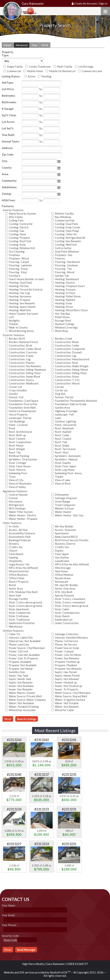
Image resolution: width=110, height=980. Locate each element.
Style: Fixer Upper (66, 466)
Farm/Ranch (16, 554)
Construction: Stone (67, 376)
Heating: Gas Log (19, 293)
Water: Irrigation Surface (70, 700)
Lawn (58, 418)
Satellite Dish (17, 672)
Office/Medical (64, 575)
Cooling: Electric (19, 227)
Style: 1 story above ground (25, 602)
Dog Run (60, 394)
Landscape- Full (64, 414)
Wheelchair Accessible (22, 710)
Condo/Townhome (40, 66)
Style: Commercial (19, 613)
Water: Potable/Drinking (24, 707)
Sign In (103, 3)
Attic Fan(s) (16, 217)
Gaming (13, 557)
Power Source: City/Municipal (27, 648)
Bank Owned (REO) (66, 537)
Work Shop (61, 331)
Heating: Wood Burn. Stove (71, 310)
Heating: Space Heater (22, 307)
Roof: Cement (17, 439)
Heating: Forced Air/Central (26, 289)
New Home (61, 571)
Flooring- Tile (63, 269)
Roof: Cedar (62, 435)
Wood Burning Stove (21, 331)
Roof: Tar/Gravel (65, 449)
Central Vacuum (18, 495)
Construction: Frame (21, 356)
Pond (12, 428)
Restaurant (62, 582)
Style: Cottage (17, 463)
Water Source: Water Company (27, 700)
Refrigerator (16, 505)
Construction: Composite (70, 349)
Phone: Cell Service (66, 641)
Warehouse (16, 626)
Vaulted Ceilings (65, 324)
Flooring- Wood (65, 272)
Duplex (59, 551)
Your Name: (9, 905)
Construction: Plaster (22, 363)
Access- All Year (18, 530)
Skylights (14, 320)
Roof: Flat (61, 442)
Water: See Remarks (67, 707)
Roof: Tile (15, 452)
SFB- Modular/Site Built (23, 592)
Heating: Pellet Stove (68, 296)
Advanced (22, 45)
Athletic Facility (64, 213)
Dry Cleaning (17, 251)
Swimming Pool (18, 473)
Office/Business (18, 575)
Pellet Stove (62, 317)
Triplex (59, 477)
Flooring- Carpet (19, 262)
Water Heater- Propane (23, 519)
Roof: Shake (62, 445)
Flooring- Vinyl (18, 272)
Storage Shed (63, 320)
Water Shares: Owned (22, 693)
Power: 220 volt (18, 651)
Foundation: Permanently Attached (76, 401)
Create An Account (85, 3)
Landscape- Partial (20, 418)
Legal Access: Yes (19, 564)
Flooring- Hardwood (67, 262)
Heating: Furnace (65, 289)
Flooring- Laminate (20, 265)
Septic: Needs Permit (67, 675)
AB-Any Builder (64, 526)
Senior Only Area (65, 588)
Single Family (15, 66)
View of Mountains (20, 483)
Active (32, 76)
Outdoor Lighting (65, 421)
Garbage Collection (67, 634)
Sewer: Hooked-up (66, 682)
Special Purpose (64, 595)
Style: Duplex (63, 463)
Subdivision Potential (22, 623)
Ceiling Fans (16, 220)
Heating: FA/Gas (19, 286)
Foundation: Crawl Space (24, 401)
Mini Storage (63, 568)
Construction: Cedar (67, 345)
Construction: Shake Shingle (72, 366)
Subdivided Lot (64, 620)
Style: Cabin (62, 609)
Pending (46, 76)
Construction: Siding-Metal (71, 370)
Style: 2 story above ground (25, 606)
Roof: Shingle (17, 449)
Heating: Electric (65, 283)
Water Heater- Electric (22, 515)
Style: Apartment (19, 609)
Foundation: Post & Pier (23, 404)
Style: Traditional (19, 620)
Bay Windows (63, 217)
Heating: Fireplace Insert (70, 286)
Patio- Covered (18, 425)
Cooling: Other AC (66, 234)
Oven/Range (63, 501)
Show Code (10, 940)
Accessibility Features (22, 533)
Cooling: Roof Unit (20, 241)
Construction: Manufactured (72, 359)
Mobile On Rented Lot (62, 71)
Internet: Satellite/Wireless (71, 638)
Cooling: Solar (17, 245)
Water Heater (63, 512)
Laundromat (62, 561)
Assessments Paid (19, 537)
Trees (12, 477)
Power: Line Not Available (24, 655)
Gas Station (62, 557)
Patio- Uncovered (65, 425)
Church (13, 551)
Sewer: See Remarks (21, 689)
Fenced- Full (16, 397)
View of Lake (63, 480)
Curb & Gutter (63, 248)
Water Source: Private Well (25, 696)
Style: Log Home (65, 470)
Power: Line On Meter (68, 655)
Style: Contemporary (67, 613)
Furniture (14, 276)
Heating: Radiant (65, 300)
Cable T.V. (14, 634)
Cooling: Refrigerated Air (70, 238)
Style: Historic (17, 470)
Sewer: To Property (66, 689)
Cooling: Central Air (21, 224)
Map (34, 45)
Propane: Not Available (23, 665)
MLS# (45, 45)
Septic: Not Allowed (67, 679)
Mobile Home (35, 71)
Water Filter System (21, 512)
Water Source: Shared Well (71, 696)
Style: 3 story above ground (71, 606)
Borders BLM (17, 338)
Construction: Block (67, 342)
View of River (63, 483)
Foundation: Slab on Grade (71, 404)
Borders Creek (64, 338)
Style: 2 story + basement (70, 602)
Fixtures (60, 258)
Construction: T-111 (67, 380)
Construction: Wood (67, 383)
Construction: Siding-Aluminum (27, 370)
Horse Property (18, 414)
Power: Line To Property (23, 658)
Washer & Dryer (64, 508)
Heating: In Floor (65, 293)
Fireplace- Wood (19, 258)
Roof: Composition (20, 442)
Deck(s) (13, 394)
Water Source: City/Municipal (73, 693)
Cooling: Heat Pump (67, 231)
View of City (16, 480)
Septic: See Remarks (21, 682)
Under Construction (67, 623)
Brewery (14, 544)
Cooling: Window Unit (22, 248)
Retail (12, 585)
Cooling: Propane (19, 238)
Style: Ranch (62, 616)
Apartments (62, 533)
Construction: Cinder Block (25, 349)
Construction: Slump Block (24, 376)
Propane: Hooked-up (67, 662)
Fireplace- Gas (64, 255)
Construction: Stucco (21, 380)
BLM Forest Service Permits (72, 540)
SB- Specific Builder (66, 585)
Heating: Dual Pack (20, 283)
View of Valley (17, 487)
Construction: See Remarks (25, 366)
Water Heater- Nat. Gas (69, 515)
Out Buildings (17, 421)
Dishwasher (62, 495)
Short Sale (15, 595)
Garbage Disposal (66, 498)
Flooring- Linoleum (66, 265)
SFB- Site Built (64, 592)
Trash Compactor (65, 505)
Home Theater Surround (23, 314)
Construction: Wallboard (24, 383)
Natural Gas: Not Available (25, 641)
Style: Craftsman (19, 616)
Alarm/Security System (22, 213)
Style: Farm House (20, 466)
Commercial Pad (64, 220)
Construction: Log (20, 359)
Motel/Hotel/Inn (19, 571)
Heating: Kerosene (20, 296)
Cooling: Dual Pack (66, 224)
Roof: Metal (16, 445)
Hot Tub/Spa (62, 314)
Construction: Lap (66, 356)
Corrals (59, 387)
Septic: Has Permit (66, 672)
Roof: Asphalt (63, 432)
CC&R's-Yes (62, 547)
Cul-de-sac (61, 390)
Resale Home (63, 578)
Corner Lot (15, 387)
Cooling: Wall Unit (66, 245)
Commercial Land (92, 71)
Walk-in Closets (18, 327)
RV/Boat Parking (19, 456)
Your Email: (9, 915)
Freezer (13, 498)
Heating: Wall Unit (20, 310)
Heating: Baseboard (67, 279)
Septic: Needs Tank (20, 679)
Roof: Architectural (20, 432)
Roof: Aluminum (64, 428)
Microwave (15, 501)
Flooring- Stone (18, 269)
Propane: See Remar (21, 669)
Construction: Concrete (23, 352)
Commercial (14, 71)
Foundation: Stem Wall (22, 408)
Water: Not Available (21, 703)
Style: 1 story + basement (70, 599)
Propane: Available (20, 662)
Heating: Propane (19, 300)
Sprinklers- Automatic (68, 456)
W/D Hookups (17, 508)
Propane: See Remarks (68, 669)
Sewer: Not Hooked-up (68, 686)
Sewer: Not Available (21, 686)
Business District (65, 544)
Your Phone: (9, 925)
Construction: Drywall (68, 352)
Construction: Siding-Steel (25, 373)
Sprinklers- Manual (66, 459)
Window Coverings (66, 327)
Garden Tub (62, 276)
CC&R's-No (16, 547)
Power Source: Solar (67, 648)
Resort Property (19, 582)
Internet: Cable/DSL (21, 638)
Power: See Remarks (67, 658)
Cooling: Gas (16, 231)
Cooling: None (17, 234)
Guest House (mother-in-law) (26, 279)
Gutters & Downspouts (23, 411)
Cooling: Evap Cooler (68, 227)
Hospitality (15, 561)
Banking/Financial (20, 540)
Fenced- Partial (64, 397)
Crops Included (18, 390)
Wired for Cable (64, 710)
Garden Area (62, 408)
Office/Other (17, 578)
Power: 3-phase (64, 651)
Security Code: (11, 936)
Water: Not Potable (67, 703)
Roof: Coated (63, 439)
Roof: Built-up (17, 435)
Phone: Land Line (19, 644)
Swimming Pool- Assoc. (69, 473)
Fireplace (14, 255)
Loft (11, 317)
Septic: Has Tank (18, 675)
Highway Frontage (66, 411)
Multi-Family (65, 66)
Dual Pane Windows (67, 251)
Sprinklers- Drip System (23, 459)
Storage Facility (18, 599)
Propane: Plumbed (66, 665)
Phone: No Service (66, 644)
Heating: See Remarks (22, 303)
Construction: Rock (66, 363)
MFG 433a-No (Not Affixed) (72, 564)
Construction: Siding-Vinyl (71, 373)
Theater (14, 324)
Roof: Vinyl (62, 452)
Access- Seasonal (65, 530)
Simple (8, 45)
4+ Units (14, 526)
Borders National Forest (23, 342)
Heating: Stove (64, 307)
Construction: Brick (20, 345)
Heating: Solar (64, 303)
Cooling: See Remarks (68, 241)
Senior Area (16, 588)
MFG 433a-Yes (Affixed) (23, 568)
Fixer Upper (62, 554)
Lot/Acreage (86, 66)
